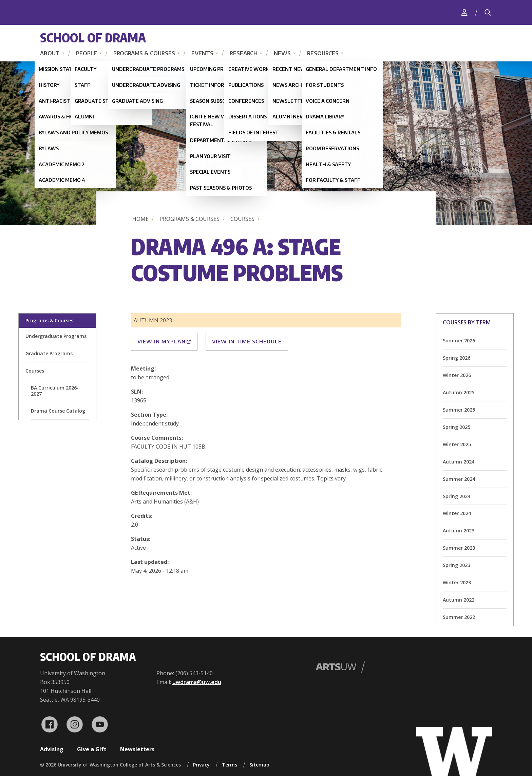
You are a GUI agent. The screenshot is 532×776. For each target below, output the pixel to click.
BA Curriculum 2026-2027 (55, 391)
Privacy (201, 765)
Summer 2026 (459, 340)
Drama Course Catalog (58, 411)
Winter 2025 (457, 444)
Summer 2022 (459, 617)
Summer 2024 (459, 479)
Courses (242, 219)
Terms (230, 765)
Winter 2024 (457, 513)
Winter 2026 (457, 375)
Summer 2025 (459, 410)
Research (244, 53)
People (87, 53)
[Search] (488, 13)
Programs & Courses (144, 53)
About (50, 53)
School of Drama (93, 37)
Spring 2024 (457, 496)
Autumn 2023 (459, 531)
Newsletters (137, 749)
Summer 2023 (459, 548)
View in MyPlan (164, 341)
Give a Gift (92, 749)
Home (140, 219)
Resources (323, 53)
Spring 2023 (457, 565)
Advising (52, 749)
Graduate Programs (49, 353)
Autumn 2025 (459, 392)
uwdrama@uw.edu (197, 682)
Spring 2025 (457, 427)
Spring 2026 (457, 358)
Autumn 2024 (459, 462)
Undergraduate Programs (56, 336)
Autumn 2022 (459, 600)
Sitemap (259, 765)
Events (202, 53)
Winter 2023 (457, 582)
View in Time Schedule (247, 341)
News (282, 53)
